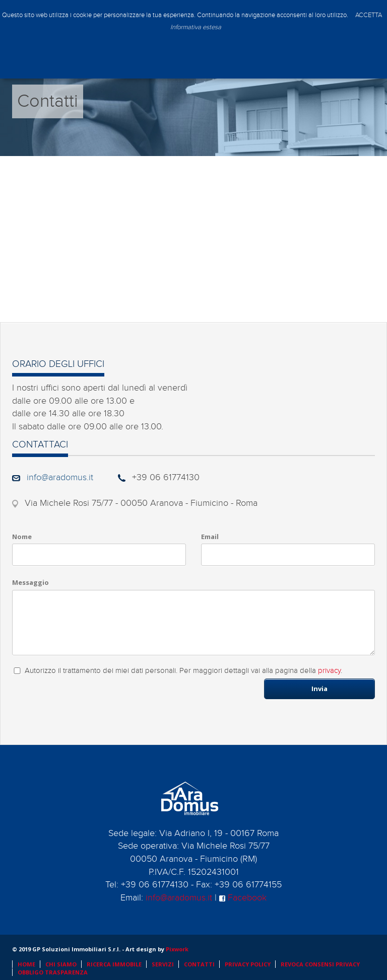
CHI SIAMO (61, 964)
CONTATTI (199, 964)
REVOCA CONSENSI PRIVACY (320, 964)
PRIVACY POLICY (248, 964)
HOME (26, 964)
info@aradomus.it (60, 477)
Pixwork (177, 949)
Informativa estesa (196, 27)
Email (210, 537)
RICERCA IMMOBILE (114, 964)
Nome (22, 537)
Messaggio (30, 582)
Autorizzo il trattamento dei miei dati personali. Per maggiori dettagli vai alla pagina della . (183, 671)
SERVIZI (163, 964)
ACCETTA (369, 15)
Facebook (243, 898)
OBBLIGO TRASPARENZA (53, 972)
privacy (329, 671)
